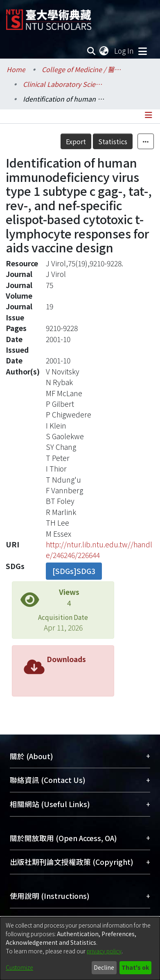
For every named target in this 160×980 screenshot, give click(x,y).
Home (16, 69)
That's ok (135, 967)
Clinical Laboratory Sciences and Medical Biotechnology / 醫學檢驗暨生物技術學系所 (64, 84)
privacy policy (104, 951)
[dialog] (80, 948)
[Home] (49, 17)
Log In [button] (124, 51)
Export (76, 141)
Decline (104, 967)
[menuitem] (104, 51)
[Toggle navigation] (142, 51)
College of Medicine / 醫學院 (83, 69)
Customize (19, 967)
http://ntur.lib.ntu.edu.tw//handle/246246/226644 (99, 550)
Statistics (113, 141)
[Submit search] (91, 51)
